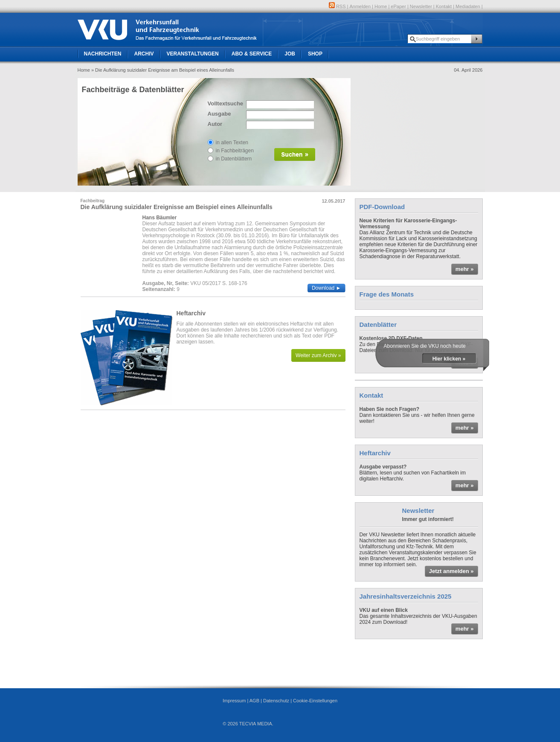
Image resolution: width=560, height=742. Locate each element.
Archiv (144, 54)
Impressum (234, 701)
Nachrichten (103, 54)
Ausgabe (219, 114)
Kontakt (444, 6)
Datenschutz (276, 701)
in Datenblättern (234, 159)
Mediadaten (468, 6)
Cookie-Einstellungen (315, 701)
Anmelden (360, 6)
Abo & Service (252, 54)
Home (381, 6)
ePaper (398, 6)
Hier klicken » (449, 359)
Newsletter (421, 6)
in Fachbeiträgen (235, 151)
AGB (254, 701)
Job (290, 54)
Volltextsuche (225, 103)
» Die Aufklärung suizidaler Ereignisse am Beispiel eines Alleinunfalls (163, 70)
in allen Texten (232, 143)
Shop (315, 54)
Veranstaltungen (193, 54)
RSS (337, 6)
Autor (215, 124)
